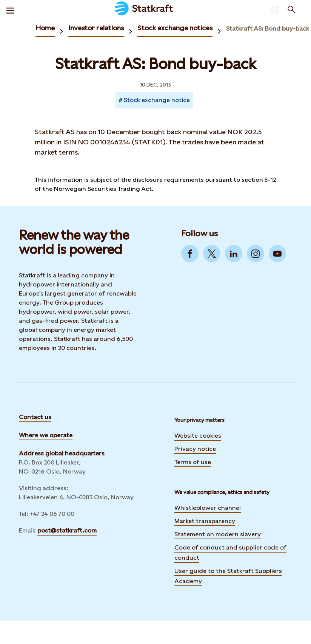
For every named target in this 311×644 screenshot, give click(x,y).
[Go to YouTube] (277, 254)
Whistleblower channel (208, 508)
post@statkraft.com (67, 530)
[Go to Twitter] (212, 254)
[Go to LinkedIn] (234, 254)
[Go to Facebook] (190, 254)
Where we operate (46, 435)
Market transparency (205, 521)
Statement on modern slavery (218, 534)
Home (45, 28)
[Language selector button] (275, 9)
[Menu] (10, 9)
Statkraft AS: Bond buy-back (268, 29)
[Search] (291, 9)
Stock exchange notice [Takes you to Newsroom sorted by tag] (157, 100)
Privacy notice (195, 449)
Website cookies (198, 436)
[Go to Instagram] (256, 254)
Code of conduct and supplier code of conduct (230, 553)
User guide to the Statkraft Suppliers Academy (228, 576)
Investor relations (96, 28)
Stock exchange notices (175, 28)
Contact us (35, 417)
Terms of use (193, 462)
